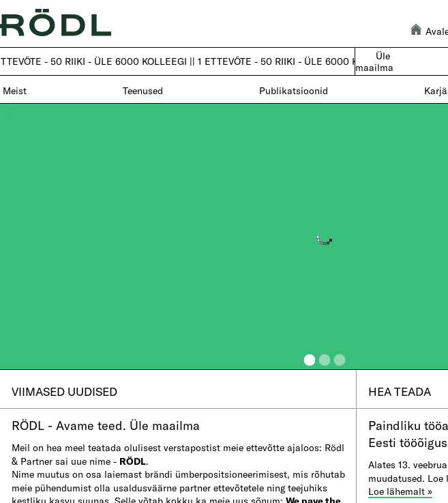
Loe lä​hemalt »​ (400, 491)
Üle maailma (374, 61)
